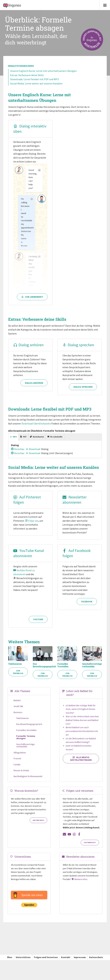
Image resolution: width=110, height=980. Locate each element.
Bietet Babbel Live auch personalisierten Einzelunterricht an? (82, 734)
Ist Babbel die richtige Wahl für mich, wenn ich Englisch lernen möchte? (81, 712)
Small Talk (18, 709)
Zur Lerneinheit (32, 297)
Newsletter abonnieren (75, 504)
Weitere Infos (38, 823)
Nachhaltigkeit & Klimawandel (28, 779)
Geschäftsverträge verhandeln (92, 668)
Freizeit (17, 762)
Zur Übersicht (90, 846)
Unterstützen (23, 960)
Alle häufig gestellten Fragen (81, 762)
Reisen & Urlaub (21, 773)
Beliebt (17, 703)
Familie (17, 767)
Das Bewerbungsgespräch (43, 668)
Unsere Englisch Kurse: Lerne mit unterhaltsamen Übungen (43, 71)
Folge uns (32, 525)
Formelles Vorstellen (63, 668)
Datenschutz (96, 960)
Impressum (80, 960)
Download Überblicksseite (36, 427)
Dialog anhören (28, 345)
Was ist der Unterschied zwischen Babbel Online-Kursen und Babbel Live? (82, 723)
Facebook (87, 622)
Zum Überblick (18, 675)
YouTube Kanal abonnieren (29, 557)
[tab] (13, 441)
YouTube (38, 622)
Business (18, 715)
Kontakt (66, 960)
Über (10, 960)
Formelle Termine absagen (26, 740)
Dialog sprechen (78, 345)
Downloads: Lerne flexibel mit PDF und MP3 (34, 79)
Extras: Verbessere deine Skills (27, 75)
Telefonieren (15, 667)
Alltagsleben (20, 756)
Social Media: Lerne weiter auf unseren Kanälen (36, 83)
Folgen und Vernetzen (46, 960)
